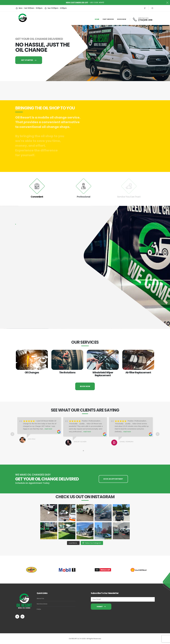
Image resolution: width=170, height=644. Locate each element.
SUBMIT (101, 607)
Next (158, 434)
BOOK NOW (85, 386)
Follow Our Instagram (92, 543)
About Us (40, 598)
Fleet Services (108, 19)
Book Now (122, 19)
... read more (47, 429)
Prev (12, 434)
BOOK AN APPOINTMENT (113, 479)
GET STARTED (29, 60)
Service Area (42, 604)
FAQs (39, 609)
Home (97, 19)
